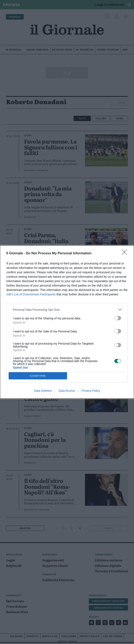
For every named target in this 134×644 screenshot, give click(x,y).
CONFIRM (38, 376)
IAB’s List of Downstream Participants (31, 294)
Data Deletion (43, 391)
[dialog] (67, 322)
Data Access (67, 391)
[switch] (118, 318)
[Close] (126, 254)
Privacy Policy (91, 391)
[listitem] (67, 310)
